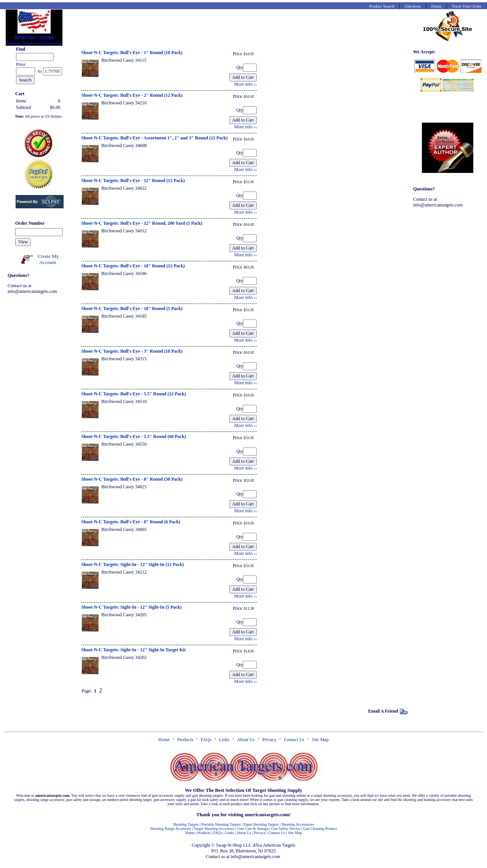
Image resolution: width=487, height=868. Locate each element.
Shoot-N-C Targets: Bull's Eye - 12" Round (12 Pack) (133, 181)
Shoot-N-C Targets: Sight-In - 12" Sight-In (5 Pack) (131, 607)
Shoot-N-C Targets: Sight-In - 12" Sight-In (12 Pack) (133, 564)
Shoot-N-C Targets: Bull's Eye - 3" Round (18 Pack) (132, 351)
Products (185, 740)
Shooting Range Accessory (171, 829)
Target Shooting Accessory (214, 829)
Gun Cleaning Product (320, 829)
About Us (246, 740)
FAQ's (218, 833)
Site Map (320, 740)
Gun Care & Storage (253, 829)
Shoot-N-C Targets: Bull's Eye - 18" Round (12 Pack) (133, 266)
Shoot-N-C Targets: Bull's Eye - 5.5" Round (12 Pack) (133, 394)
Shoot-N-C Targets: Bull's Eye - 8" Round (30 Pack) (132, 479)
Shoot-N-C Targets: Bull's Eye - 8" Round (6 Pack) (131, 522)
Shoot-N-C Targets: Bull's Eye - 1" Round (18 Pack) (132, 53)
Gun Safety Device (286, 829)
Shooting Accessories (298, 824)
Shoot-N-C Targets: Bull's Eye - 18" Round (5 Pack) (132, 309)
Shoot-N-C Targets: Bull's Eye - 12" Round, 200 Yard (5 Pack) (142, 223)
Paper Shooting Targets (261, 824)
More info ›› (245, 84)
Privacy (269, 740)
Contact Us (294, 740)
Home (164, 740)
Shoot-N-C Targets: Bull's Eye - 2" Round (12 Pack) (132, 95)
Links (224, 740)
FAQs (206, 740)
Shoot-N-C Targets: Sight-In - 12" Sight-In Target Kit (133, 650)
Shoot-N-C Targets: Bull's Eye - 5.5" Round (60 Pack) (133, 436)
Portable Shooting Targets (221, 824)
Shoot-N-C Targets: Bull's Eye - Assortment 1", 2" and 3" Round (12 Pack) (154, 138)
